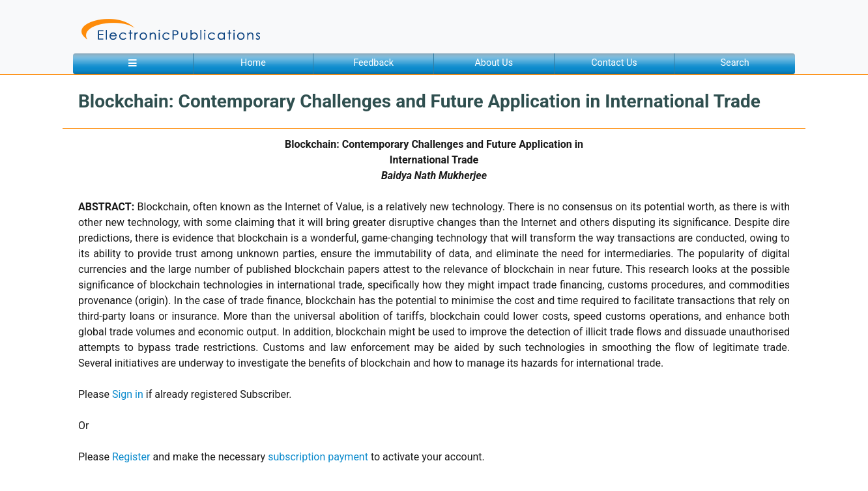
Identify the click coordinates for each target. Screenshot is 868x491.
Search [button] (735, 63)
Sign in (128, 394)
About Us (494, 63)
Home (253, 63)
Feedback (373, 63)
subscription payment (318, 457)
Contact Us (614, 63)
